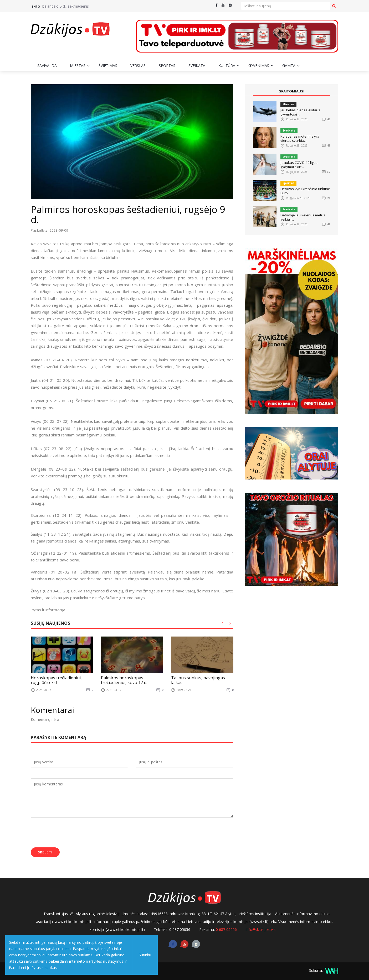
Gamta (289, 66)
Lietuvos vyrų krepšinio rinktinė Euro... (305, 191)
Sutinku (145, 955)
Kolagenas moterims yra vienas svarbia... (300, 138)
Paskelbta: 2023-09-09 (50, 230)
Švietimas (108, 66)
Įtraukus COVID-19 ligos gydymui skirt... (299, 165)
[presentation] (71, 833)
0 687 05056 (226, 929)
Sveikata (197, 66)
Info (36, 6)
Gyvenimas (259, 66)
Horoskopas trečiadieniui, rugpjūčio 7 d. (56, 680)
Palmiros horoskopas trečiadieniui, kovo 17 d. (124, 680)
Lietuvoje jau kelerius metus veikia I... (303, 217)
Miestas (78, 66)
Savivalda (47, 66)
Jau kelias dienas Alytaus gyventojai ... (300, 112)
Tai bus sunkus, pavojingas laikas (198, 680)
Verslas (138, 66)
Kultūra (227, 66)
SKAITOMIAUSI (292, 91)
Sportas (167, 66)
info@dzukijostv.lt (261, 929)
